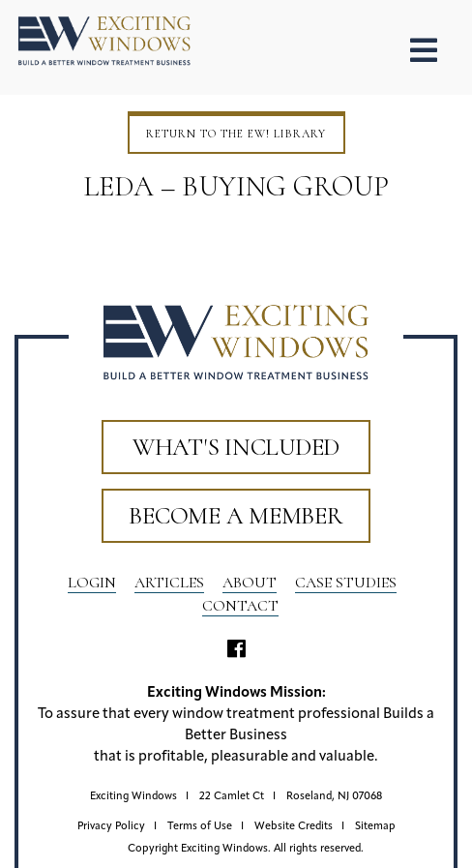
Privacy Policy (111, 827)
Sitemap (375, 827)
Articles (169, 583)
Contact (240, 606)
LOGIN (92, 583)
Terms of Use (200, 827)
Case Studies (346, 583)
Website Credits (294, 827)
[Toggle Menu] (424, 51)
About (250, 583)
